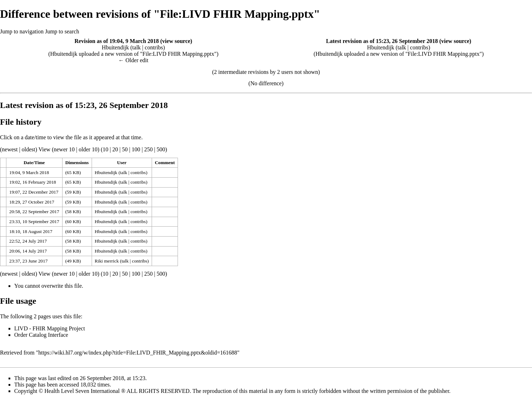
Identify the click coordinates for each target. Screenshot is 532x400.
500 (161, 149)
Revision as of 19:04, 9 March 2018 (117, 41)
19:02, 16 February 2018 (33, 182)
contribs (154, 47)
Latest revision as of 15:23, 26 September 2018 (382, 41)
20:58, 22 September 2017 (34, 212)
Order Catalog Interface (41, 335)
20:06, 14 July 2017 (28, 251)
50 (125, 149)
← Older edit (133, 60)
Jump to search (62, 31)
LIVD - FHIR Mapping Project (50, 328)
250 (148, 149)
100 (136, 149)
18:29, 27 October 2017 (32, 202)
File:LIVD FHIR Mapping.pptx (178, 54)
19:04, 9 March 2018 (29, 172)
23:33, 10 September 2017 (34, 221)
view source (176, 41)
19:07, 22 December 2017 (34, 192)
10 (105, 149)
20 (115, 149)
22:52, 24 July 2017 (28, 241)
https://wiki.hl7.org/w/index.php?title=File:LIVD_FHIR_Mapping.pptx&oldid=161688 (138, 353)
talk (136, 47)
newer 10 (64, 149)
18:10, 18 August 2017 (31, 231)
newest (10, 149)
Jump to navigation (22, 31)
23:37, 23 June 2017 (28, 261)
